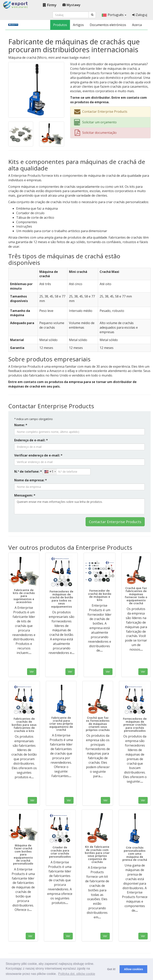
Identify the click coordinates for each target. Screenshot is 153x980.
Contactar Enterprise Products (115, 522)
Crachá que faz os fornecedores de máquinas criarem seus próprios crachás (98, 724)
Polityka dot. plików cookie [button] (77, 974)
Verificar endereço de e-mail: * (38, 455)
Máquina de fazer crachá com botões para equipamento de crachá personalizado (23, 854)
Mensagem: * (25, 495)
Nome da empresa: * (31, 480)
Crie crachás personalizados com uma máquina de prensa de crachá (135, 854)
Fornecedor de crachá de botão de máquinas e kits (100, 595)
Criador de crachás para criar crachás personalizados (60, 852)
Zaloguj (140, 15)
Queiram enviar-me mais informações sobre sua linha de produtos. (79, 506)
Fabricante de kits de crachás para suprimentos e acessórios (24, 596)
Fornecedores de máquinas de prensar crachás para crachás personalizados (135, 725)
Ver (32, 672)
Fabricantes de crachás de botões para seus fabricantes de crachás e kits (24, 725)
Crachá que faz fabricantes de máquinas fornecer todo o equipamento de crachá (136, 596)
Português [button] (114, 15)
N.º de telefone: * (28, 471)
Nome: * (21, 425)
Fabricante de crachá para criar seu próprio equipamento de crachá (61, 724)
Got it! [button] (111, 969)
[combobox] (50, 472)
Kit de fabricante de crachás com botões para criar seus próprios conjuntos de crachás (97, 854)
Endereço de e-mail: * (31, 440)
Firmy (50, 5)
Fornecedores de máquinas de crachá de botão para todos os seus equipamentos (61, 599)
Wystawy (71, 5)
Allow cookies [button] (133, 969)
